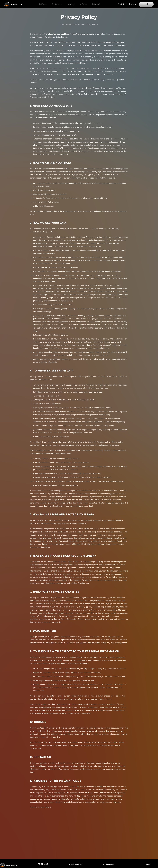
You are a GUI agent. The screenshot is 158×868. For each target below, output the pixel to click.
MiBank (43, 4)
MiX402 (96, 4)
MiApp (71, 4)
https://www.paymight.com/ (59, 34)
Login (146, 4)
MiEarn (83, 4)
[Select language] (122, 4)
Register (133, 4)
